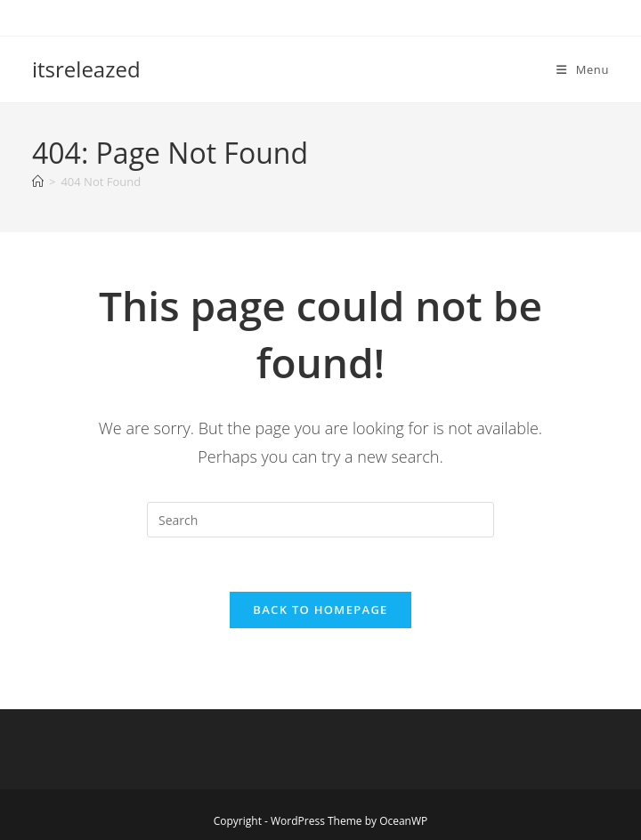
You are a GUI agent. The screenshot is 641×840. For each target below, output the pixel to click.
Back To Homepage (320, 610)
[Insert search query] (320, 520)
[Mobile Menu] (583, 69)
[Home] (38, 182)
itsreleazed (86, 69)
